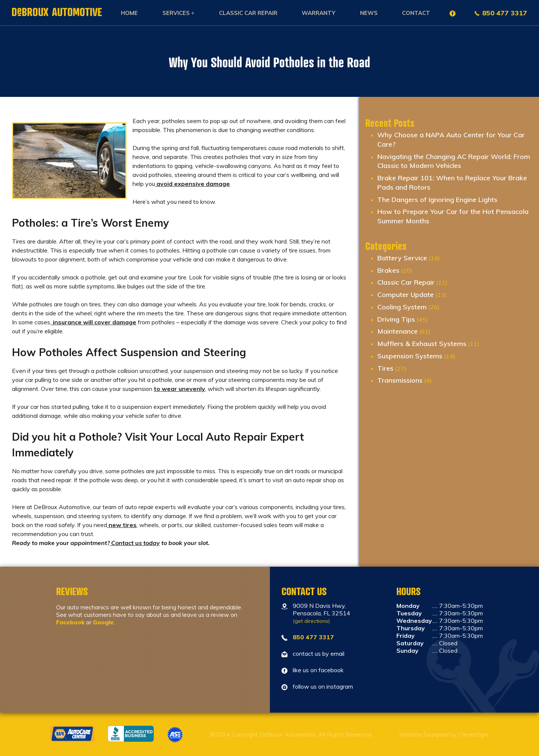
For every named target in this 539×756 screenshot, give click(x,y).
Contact (416, 13)
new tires (122, 525)
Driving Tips (396, 319)
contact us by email (319, 654)
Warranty (319, 13)
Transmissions (400, 380)
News (369, 13)
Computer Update (406, 295)
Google (103, 622)
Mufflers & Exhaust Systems (422, 344)
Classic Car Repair (248, 13)
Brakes (388, 270)
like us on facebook (318, 670)
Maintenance (398, 331)
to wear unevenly (179, 389)
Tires (385, 368)
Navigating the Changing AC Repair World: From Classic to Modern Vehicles (454, 161)
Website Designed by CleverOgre (444, 734)
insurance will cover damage (94, 322)
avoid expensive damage (192, 184)
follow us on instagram (323, 686)
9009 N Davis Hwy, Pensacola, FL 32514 (322, 613)
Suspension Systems (410, 356)
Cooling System (402, 307)
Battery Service (402, 258)
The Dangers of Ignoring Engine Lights (437, 200)
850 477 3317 (505, 13)
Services (176, 13)
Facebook (70, 622)
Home (129, 13)
